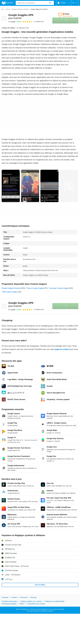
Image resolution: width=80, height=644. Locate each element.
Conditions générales (9, 601)
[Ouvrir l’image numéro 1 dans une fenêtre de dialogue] (30, 186)
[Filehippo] (7, 3)
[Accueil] (2, 9)
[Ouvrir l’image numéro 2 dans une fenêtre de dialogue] (49, 186)
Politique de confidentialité (54, 601)
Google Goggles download (12, 288)
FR (75, 3)
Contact (14, 597)
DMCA (22, 604)
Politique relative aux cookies (31, 601)
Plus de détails (40, 585)
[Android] (7, 9)
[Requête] (35, 3)
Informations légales (9, 604)
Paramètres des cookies (36, 604)
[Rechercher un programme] (50, 3)
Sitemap (33, 597)
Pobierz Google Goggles (35, 288)
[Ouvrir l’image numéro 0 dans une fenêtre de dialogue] (11, 186)
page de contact (62, 349)
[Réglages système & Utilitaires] (20, 9)
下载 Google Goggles (10, 292)
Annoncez (24, 597)
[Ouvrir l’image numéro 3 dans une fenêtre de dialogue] (69, 186)
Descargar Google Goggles (59, 288)
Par (12, 22)
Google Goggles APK (21, 304)
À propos (5, 597)
